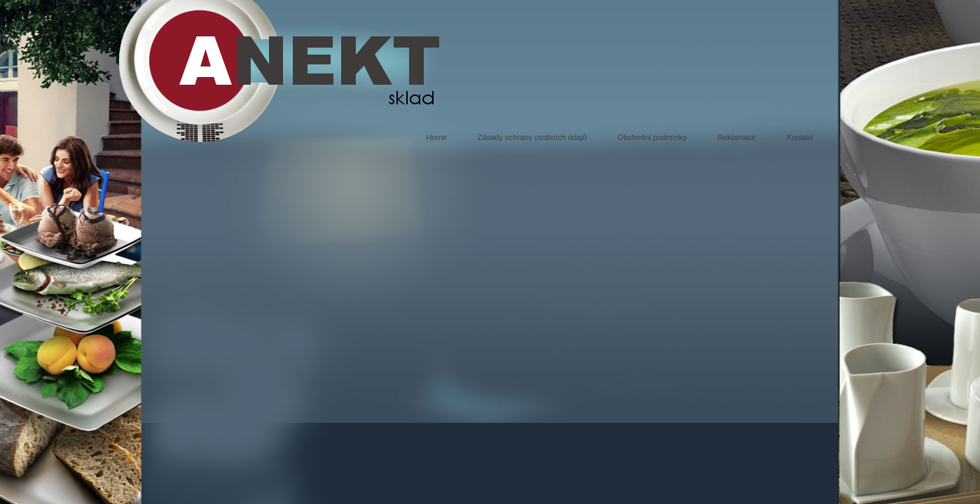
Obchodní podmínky (652, 137)
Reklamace (737, 137)
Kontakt (800, 137)
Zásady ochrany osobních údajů (532, 137)
